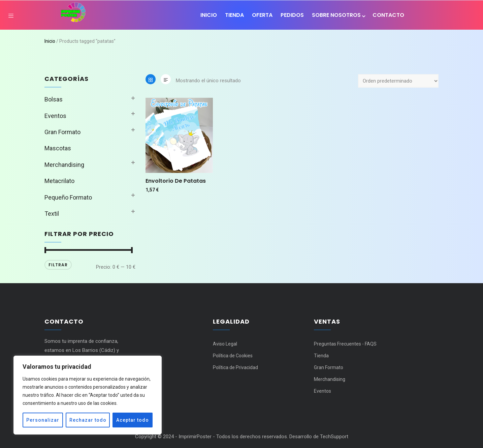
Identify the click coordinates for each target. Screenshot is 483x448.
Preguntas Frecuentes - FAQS (345, 344)
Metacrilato (59, 181)
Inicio (209, 15)
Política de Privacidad (236, 367)
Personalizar (43, 420)
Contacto (388, 15)
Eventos (55, 116)
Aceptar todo (133, 420)
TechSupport (334, 437)
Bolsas (54, 99)
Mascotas (58, 148)
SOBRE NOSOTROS (338, 15)
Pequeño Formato (68, 197)
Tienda (234, 15)
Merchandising (64, 165)
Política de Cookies (233, 356)
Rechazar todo (88, 420)
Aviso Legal (225, 344)
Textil (52, 214)
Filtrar (58, 265)
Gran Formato (62, 132)
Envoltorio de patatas (176, 181)
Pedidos (292, 15)
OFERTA (262, 15)
